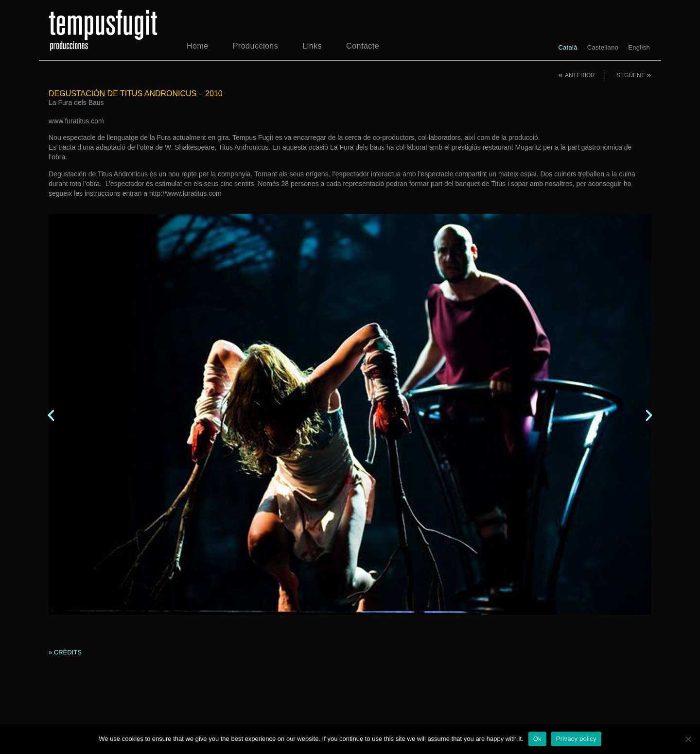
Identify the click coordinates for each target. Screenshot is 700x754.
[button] (51, 415)
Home (198, 46)
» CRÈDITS (65, 652)
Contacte (363, 46)
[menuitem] (568, 47)
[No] (688, 739)
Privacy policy (576, 739)
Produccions (256, 46)
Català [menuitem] (568, 47)
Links (312, 46)
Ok (537, 739)
